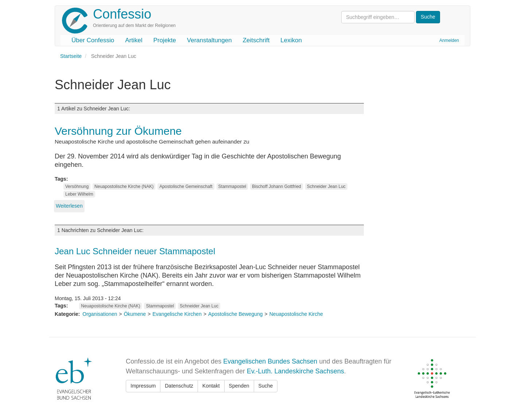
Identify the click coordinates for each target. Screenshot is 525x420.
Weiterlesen (69, 206)
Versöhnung (77, 187)
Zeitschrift (256, 40)
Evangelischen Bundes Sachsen (270, 361)
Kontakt (211, 386)
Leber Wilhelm (79, 194)
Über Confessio (93, 40)
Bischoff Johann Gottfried (277, 187)
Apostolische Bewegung (235, 314)
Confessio (122, 14)
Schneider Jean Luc (326, 187)
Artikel (134, 40)
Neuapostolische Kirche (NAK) (124, 187)
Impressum (143, 386)
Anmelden (449, 40)
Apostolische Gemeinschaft (186, 187)
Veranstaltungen (209, 40)
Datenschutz (179, 386)
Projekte (164, 40)
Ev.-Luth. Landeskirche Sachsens (295, 371)
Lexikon (291, 40)
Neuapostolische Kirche (296, 314)
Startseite (71, 56)
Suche (266, 386)
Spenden (239, 386)
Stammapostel (232, 187)
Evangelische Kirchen (177, 314)
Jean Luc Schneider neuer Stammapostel (135, 251)
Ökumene (135, 314)
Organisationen (100, 314)
